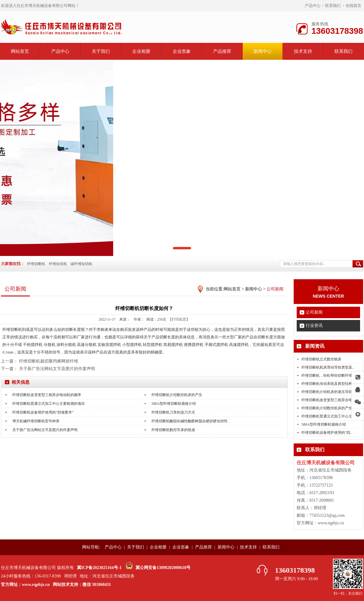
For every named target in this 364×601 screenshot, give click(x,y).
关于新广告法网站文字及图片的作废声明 (57, 369)
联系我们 (333, 6)
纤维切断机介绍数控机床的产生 (327, 408)
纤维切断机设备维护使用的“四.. (327, 433)
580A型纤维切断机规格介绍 (324, 424)
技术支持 (303, 51)
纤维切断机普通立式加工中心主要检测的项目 (49, 404)
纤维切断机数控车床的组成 (173, 430)
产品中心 (313, 6)
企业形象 (182, 51)
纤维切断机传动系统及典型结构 (327, 384)
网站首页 (20, 51)
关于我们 (101, 51)
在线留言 (353, 6)
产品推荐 (222, 51)
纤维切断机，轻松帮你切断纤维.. (328, 376)
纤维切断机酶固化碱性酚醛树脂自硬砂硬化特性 (190, 421)
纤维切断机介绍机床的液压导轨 (327, 392)
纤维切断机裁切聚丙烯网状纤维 (49, 361)
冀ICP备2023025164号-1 (99, 568)
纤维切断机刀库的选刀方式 (173, 412)
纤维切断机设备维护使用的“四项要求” (43, 412)
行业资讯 (314, 326)
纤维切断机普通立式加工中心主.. (328, 416)
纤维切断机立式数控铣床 (321, 359)
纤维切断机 (36, 264)
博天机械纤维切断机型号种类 (36, 421)
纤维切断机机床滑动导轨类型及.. (328, 367)
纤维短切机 (58, 264)
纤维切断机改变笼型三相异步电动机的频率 (47, 395)
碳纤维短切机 (81, 264)
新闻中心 (263, 51)
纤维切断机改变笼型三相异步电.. (328, 400)
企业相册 (141, 51)
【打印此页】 (179, 319)
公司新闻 (314, 312)
